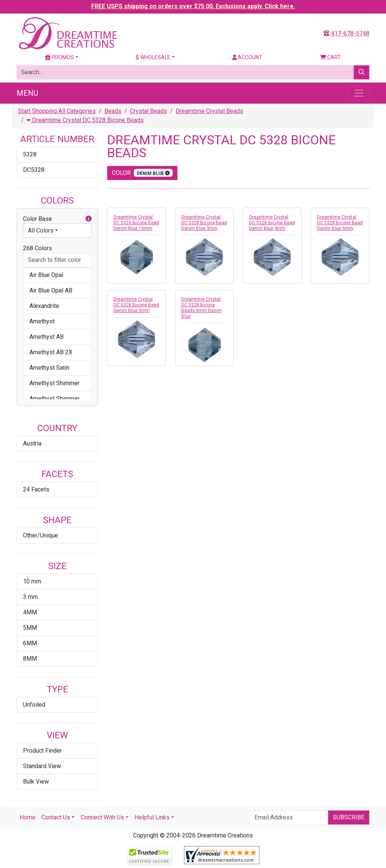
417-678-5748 (346, 33)
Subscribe (349, 817)
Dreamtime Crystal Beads (209, 111)
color (142, 173)
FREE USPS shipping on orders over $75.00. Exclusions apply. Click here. (193, 6)
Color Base (57, 219)
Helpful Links (152, 817)
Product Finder (42, 751)
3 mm (30, 597)
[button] (89, 219)
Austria (32, 443)
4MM (30, 612)
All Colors (41, 230)
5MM (30, 628)
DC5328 (34, 170)
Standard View (42, 766)
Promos (60, 57)
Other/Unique (41, 535)
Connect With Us (102, 817)
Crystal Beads (149, 111)
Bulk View (36, 782)
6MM (30, 643)
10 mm (32, 581)
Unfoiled (34, 705)
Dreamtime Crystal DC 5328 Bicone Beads (85, 120)
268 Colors (38, 248)
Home (28, 817)
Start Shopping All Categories (57, 111)
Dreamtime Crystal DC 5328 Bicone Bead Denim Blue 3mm (204, 223)
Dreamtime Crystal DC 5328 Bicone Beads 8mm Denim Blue (201, 308)
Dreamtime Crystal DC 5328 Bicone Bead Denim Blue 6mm (136, 305)
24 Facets (36, 489)
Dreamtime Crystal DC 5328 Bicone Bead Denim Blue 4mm (272, 223)
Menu (27, 93)
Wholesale (153, 57)
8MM (30, 659)
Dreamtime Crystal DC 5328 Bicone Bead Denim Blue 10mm (136, 223)
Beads (113, 111)
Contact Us (56, 817)
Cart (330, 57)
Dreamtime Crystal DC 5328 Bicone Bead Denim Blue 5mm (340, 223)
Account (247, 57)
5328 (30, 154)
